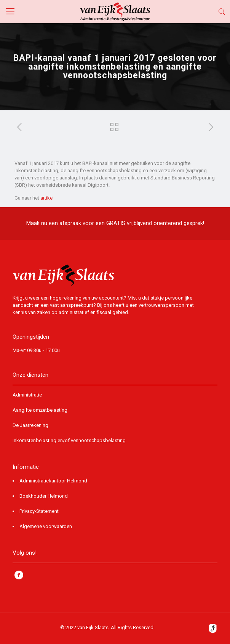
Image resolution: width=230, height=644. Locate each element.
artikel (47, 198)
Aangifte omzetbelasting (40, 410)
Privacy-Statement (39, 511)
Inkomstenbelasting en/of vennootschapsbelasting (69, 440)
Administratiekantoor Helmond (53, 481)
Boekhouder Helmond (44, 496)
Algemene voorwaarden (46, 526)
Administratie (27, 395)
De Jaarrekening (30, 425)
